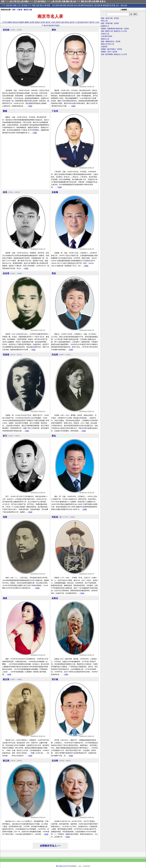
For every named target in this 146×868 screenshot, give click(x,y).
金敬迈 (55, 598)
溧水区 (58, 22)
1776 (66, 517)
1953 (11, 436)
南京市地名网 (49, 26)
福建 (67, 1)
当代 (54, 5)
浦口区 (48, 22)
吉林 (39, 1)
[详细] (30, 106)
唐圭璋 (6, 679)
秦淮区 (38, 22)
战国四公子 (105, 26)
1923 (68, 355)
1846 (72, 517)
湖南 (15, 5)
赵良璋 (6, 273)
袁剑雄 (6, 30)
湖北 (11, 5)
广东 (18, 5)
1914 (13, 355)
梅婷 (5, 598)
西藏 (97, 1)
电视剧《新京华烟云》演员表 (112, 49)
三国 (95, 5)
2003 (19, 761)
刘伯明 (55, 355)
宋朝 (72, 5)
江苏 (56, 1)
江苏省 (20, 10)
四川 (86, 1)
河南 (8, 5)
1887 (62, 355)
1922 (13, 273)
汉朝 (99, 5)
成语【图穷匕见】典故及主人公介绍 (114, 31)
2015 (19, 355)
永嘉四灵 (104, 47)
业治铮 (55, 761)
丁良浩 (55, 111)
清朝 (61, 5)
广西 (22, 5)
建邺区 (27, 22)
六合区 (53, 22)
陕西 (34, 5)
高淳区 (32, 22)
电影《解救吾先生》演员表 (111, 41)
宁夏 (45, 5)
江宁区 (5, 22)
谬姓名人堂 (105, 39)
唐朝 (82, 5)
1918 (62, 761)
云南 (94, 1)
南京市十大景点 (75, 22)
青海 (41, 5)
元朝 (68, 5)
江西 (71, 1)
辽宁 (36, 1)
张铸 (5, 517)
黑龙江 (44, 1)
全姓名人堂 (105, 34)
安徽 (64, 1)
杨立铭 (6, 761)
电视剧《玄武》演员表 (109, 52)
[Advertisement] (123, 79)
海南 (26, 5)
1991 (17, 436)
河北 (18, 1)
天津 (15, 1)
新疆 (48, 5)
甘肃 (38, 5)
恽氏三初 (104, 21)
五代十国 (77, 5)
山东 (74, 1)
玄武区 (43, 22)
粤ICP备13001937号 (63, 866)
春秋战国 (106, 5)
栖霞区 (22, 22)
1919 (13, 761)
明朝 (64, 5)
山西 (22, 1)
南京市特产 (85, 22)
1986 (13, 30)
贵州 (90, 1)
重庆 (83, 1)
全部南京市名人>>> (50, 846)
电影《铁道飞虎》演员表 (110, 18)
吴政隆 (55, 192)
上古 (117, 5)
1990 (19, 679)
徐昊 (5, 192)
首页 (3, 1)
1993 (11, 192)
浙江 (60, 1)
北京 (11, 1)
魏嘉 (5, 111)
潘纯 (54, 30)
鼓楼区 (10, 22)
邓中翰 (55, 679)
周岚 (54, 273)
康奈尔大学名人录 (108, 44)
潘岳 (54, 436)
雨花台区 (16, 22)
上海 (53, 1)
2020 (19, 30)
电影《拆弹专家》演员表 (110, 23)
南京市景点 (65, 22)
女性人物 (124, 5)
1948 (19, 273)
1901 (13, 679)
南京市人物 (28, 10)
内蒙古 (26, 1)
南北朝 (89, 5)
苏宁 (5, 436)
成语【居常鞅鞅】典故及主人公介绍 (114, 54)
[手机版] (57, 26)
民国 (57, 5)
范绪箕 (6, 355)
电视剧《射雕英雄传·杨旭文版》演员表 (115, 29)
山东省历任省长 (107, 36)
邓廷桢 (55, 517)
